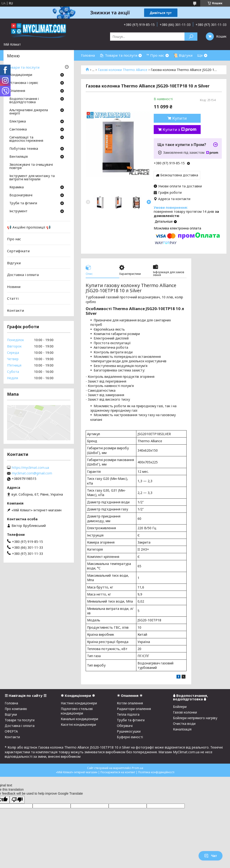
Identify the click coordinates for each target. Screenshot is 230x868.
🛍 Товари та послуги (118, 55)
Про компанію (16, 709)
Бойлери (180, 707)
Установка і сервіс (24, 83)
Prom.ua (138, 768)
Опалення (17, 91)
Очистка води (184, 724)
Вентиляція (19, 157)
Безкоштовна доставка (179, 175)
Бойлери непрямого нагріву (195, 718)
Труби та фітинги (23, 203)
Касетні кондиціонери (78, 724)
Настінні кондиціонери (79, 703)
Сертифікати (18, 251)
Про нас (14, 239)
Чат (211, 856)
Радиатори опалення (134, 709)
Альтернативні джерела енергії (29, 112)
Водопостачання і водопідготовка (24, 101)
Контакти (15, 310)
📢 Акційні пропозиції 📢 (29, 227)
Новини (14, 287)
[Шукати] (191, 37)
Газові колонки (185, 712)
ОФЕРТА (11, 731)
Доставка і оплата (23, 275)
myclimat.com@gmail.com (32, 473)
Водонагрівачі (21, 195)
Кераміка (17, 187)
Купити (180, 118)
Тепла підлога (128, 714)
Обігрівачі (125, 726)
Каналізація (182, 729)
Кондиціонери (21, 75)
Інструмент (18, 211)
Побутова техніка (24, 149)
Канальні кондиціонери (79, 719)
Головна (88, 55)
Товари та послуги (23, 67)
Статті (13, 298)
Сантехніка (18, 130)
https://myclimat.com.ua (30, 468)
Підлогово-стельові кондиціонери (77, 711)
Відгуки (14, 263)
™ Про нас (155, 55)
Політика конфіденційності (156, 772)
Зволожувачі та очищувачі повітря (31, 166)
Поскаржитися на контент (118, 772)
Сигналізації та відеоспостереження (26, 139)
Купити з (180, 130)
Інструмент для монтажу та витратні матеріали (32, 178)
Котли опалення (130, 703)
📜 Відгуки (183, 55)
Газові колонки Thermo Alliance (123, 70)
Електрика (18, 122)
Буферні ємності (130, 737)
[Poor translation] (17, 800)
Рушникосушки (129, 731)
